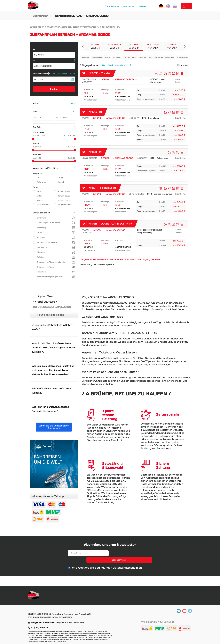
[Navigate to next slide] (185, 46)
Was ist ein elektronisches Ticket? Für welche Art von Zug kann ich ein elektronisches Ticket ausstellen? (53, 370)
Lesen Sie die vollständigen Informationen (54, 427)
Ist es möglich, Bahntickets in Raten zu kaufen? (53, 327)
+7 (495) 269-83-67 (40, 627)
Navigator (126, 6)
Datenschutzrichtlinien (127, 561)
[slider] (33, 139)
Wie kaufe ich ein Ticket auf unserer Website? (52, 391)
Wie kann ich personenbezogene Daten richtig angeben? (50, 409)
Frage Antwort (94, 6)
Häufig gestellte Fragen (51, 315)
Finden (54, 89)
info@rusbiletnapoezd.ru (44, 623)
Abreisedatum (41, 74)
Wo (35, 49)
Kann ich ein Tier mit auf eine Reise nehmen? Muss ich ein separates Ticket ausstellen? (54, 348)
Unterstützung (111, 6)
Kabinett (176, 6)
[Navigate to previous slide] (83, 46)
